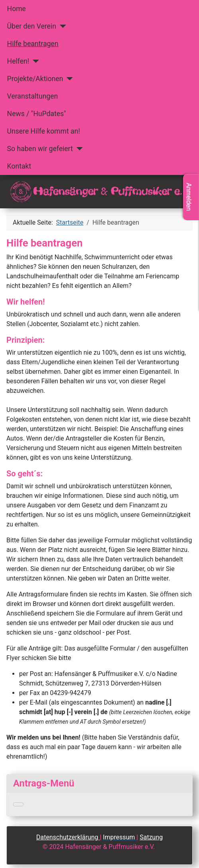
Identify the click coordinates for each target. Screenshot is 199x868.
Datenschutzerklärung (68, 837)
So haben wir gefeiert (40, 149)
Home (17, 9)
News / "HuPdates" (37, 114)
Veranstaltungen (33, 96)
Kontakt (19, 166)
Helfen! (18, 61)
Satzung (151, 837)
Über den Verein (32, 26)
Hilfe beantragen (33, 44)
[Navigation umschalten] (18, 804)
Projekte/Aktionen (35, 79)
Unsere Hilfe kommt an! (44, 131)
